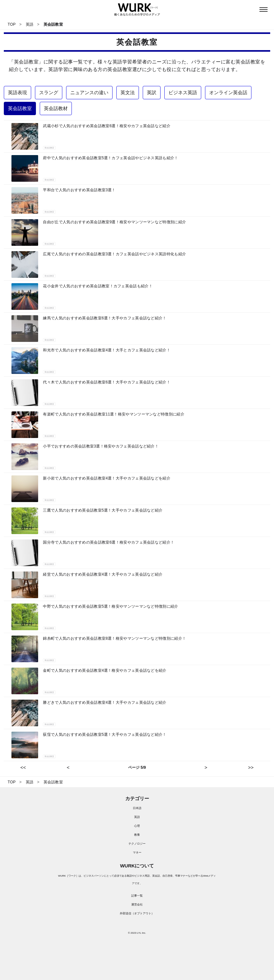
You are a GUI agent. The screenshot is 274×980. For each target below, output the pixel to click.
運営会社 (137, 905)
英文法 (128, 92)
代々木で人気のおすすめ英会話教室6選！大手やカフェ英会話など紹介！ (107, 382)
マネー (137, 853)
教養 (137, 835)
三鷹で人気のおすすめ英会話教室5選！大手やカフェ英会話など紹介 (103, 510)
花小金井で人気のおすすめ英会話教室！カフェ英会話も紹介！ (98, 286)
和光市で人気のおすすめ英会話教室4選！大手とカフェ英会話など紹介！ (107, 350)
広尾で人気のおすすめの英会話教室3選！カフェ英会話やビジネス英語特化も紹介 (114, 254)
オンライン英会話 (228, 92)
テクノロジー (137, 844)
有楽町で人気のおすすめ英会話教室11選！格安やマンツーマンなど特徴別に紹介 (113, 414)
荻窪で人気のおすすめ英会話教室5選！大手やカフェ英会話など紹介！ (105, 735)
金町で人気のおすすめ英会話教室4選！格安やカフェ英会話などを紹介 (105, 670)
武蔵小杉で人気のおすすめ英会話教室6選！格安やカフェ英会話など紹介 (107, 126)
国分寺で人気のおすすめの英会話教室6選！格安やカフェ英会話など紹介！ (109, 542)
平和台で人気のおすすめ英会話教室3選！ (79, 190)
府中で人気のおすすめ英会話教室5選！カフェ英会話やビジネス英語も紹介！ (110, 158)
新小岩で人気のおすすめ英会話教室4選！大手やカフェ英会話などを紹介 (107, 478)
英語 (137, 817)
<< (23, 767)
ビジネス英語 (183, 92)
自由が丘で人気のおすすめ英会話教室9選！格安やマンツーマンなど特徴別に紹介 (114, 222)
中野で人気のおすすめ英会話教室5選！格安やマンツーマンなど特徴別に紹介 (110, 606)
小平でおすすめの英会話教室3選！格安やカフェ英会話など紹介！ (101, 446)
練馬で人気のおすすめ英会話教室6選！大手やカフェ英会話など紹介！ (105, 318)
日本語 (137, 808)
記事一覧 (137, 896)
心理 (137, 826)
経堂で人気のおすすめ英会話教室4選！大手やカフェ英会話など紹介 (103, 574)
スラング (49, 92)
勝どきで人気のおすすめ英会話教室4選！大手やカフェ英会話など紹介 (105, 702)
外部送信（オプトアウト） (137, 913)
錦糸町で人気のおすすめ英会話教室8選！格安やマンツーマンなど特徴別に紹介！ (114, 638)
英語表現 (17, 92)
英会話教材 (56, 108)
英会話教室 (49, 148)
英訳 (152, 92)
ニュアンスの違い (89, 92)
